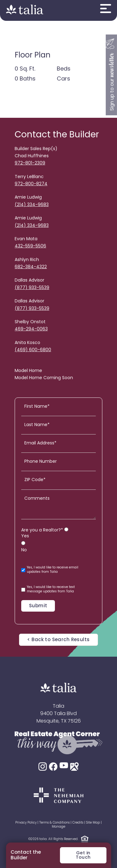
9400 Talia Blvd (58, 714)
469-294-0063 (31, 329)
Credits (78, 823)
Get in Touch (83, 855)
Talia (58, 706)
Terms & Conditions (54, 823)
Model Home (28, 371)
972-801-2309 (30, 163)
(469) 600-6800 (33, 350)
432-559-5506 (30, 246)
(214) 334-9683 (32, 205)
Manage (58, 827)
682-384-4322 (31, 267)
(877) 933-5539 (32, 288)
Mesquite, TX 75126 (59, 721)
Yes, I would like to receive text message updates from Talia (48, 589)
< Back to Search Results (58, 640)
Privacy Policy (26, 823)
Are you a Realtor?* (42, 530)
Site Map (93, 823)
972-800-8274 (31, 184)
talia (43, 839)
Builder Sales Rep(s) (36, 149)
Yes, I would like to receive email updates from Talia (50, 570)
